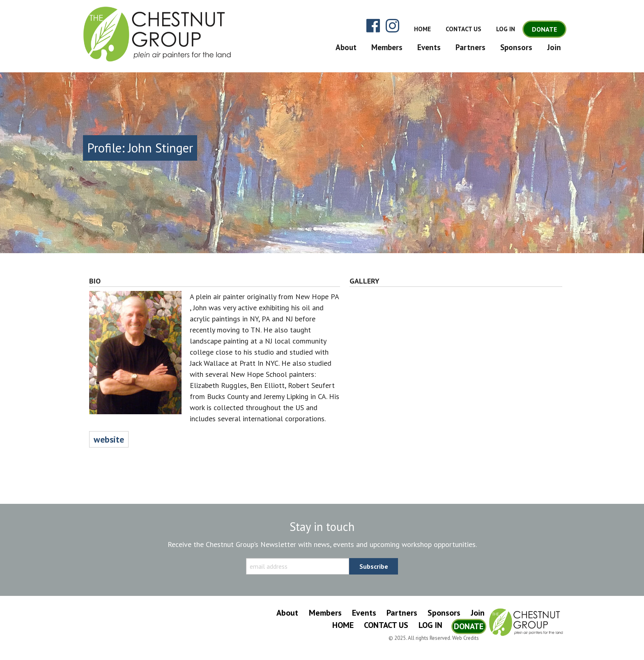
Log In (506, 29)
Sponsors (516, 47)
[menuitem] (344, 47)
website (109, 439)
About (346, 47)
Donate (544, 29)
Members (387, 47)
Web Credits (466, 638)
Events (429, 47)
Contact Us (463, 29)
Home (422, 29)
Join (554, 47)
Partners (470, 47)
